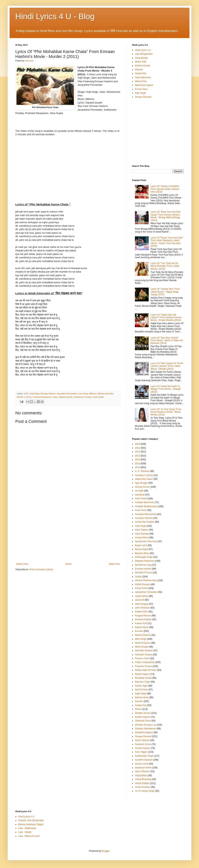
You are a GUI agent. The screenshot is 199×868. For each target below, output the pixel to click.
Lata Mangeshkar (144, 54)
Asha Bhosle (141, 58)
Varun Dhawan (142, 771)
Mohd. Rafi (140, 62)
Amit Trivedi (141, 499)
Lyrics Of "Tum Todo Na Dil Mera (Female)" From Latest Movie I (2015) (165, 266)
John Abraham (142, 608)
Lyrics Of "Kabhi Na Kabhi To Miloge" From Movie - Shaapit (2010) (166, 389)
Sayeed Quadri (66, 397)
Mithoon (93, 394)
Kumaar (139, 631)
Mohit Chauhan (143, 643)
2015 (137, 464)
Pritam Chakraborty (145, 662)
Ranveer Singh (142, 682)
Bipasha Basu (142, 553)
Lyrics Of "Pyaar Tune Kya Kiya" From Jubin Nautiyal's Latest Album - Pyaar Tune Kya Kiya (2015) (167, 242)
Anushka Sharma (144, 518)
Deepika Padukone (145, 561)
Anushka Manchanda (146, 514)
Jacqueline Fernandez (67, 394)
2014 (137, 460)
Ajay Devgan (141, 483)
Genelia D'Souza (144, 573)
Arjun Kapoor (142, 530)
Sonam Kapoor (143, 748)
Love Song (83, 394)
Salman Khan (142, 697)
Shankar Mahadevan (146, 729)
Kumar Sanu (141, 89)
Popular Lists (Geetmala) (31, 820)
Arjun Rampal (142, 534)
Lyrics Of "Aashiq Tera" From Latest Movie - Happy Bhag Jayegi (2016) (165, 292)
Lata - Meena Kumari (29, 836)
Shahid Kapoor (142, 717)
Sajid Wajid (141, 694)
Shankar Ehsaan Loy (146, 725)
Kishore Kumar (142, 66)
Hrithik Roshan (142, 584)
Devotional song (143, 565)
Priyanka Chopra (143, 666)
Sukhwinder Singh (144, 756)
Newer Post (22, 564)
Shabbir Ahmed (143, 713)
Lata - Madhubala (27, 828)
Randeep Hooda (143, 678)
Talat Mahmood (143, 77)
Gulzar (138, 577)
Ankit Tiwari (141, 510)
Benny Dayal (141, 549)
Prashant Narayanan (42, 397)
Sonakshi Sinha (143, 744)
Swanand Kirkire (143, 768)
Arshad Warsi (142, 538)
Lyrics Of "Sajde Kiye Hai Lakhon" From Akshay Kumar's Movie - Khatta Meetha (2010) (166, 318)
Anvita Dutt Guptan (145, 522)
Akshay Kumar (142, 487)
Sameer (139, 701)
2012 (137, 452)
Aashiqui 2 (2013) (144, 475)
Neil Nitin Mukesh (144, 651)
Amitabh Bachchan (145, 502)
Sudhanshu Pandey (83, 397)
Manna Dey (141, 81)
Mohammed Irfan (106, 394)
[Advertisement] (68, 534)
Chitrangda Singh (144, 557)
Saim (55, 397)
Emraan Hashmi (48, 394)
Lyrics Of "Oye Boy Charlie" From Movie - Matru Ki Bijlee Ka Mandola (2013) (167, 340)
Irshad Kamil (141, 588)
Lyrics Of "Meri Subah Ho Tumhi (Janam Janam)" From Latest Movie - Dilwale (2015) (167, 366)
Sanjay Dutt (141, 705)
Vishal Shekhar (143, 787)
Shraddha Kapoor (144, 732)
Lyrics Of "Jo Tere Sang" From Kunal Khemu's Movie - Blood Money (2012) (166, 412)
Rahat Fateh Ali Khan (146, 670)
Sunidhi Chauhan (144, 760)
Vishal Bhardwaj (143, 779)
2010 (137, 444)
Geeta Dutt (140, 73)
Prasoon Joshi (142, 658)
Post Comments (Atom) (41, 569)
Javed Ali (139, 600)
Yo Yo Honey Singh (145, 791)
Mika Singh (141, 639)
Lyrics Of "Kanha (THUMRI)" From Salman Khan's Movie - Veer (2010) (165, 189)
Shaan (138, 709)
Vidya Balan (141, 775)
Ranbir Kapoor (142, 674)
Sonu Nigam (141, 752)
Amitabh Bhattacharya (146, 506)
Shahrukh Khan (143, 721)
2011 (26, 394)
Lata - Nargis (25, 832)
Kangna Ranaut (143, 616)
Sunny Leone (142, 764)
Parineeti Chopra (144, 655)
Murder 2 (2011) (24, 397)
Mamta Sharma (143, 635)
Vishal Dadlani (142, 783)
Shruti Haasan (142, 740)
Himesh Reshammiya (146, 580)
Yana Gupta (98, 397)
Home (69, 564)
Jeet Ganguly (142, 604)
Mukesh (139, 70)
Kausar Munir (142, 627)
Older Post (114, 564)
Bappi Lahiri (141, 545)
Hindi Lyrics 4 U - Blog (55, 16)
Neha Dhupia (142, 647)
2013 (137, 456)
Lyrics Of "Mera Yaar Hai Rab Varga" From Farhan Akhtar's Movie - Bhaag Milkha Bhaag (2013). (166, 216)
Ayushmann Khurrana (146, 541)
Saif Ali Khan (141, 690)
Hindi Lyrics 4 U (143, 50)
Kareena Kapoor (143, 619)
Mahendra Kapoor (144, 85)
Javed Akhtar (142, 596)
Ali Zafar (139, 491)
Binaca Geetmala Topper (31, 824)
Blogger (106, 851)
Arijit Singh (35, 394)
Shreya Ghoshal (143, 97)
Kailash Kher (141, 612)
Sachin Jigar (141, 686)
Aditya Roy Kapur (144, 479)
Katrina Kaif (141, 623)
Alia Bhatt (140, 495)
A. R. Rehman (142, 471)
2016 (137, 467)
